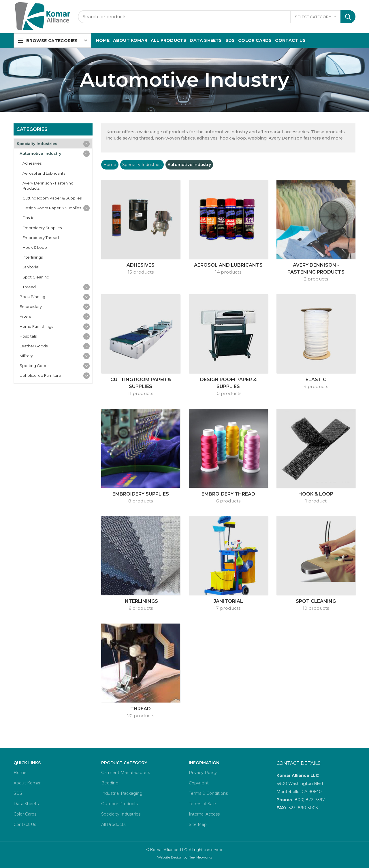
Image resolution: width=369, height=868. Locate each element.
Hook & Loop (35, 247)
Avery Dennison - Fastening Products (48, 186)
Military (26, 356)
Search (348, 17)
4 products (316, 386)
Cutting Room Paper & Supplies (52, 198)
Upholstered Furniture (40, 375)
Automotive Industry (41, 153)
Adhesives (32, 163)
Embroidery (31, 306)
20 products (141, 716)
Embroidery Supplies (42, 228)
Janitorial (31, 267)
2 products (316, 279)
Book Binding (32, 297)
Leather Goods (34, 346)
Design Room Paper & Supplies (52, 208)
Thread (29, 287)
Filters (25, 316)
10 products (228, 393)
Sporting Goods (34, 366)
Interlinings (33, 257)
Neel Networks (200, 857)
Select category (313, 17)
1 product (316, 501)
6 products (228, 501)
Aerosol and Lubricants (44, 173)
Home (110, 165)
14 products (228, 272)
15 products (141, 272)
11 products (141, 393)
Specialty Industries (142, 165)
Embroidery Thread (41, 238)
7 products (228, 608)
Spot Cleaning (36, 277)
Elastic (28, 218)
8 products (141, 501)
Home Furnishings (36, 326)
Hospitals (28, 336)
